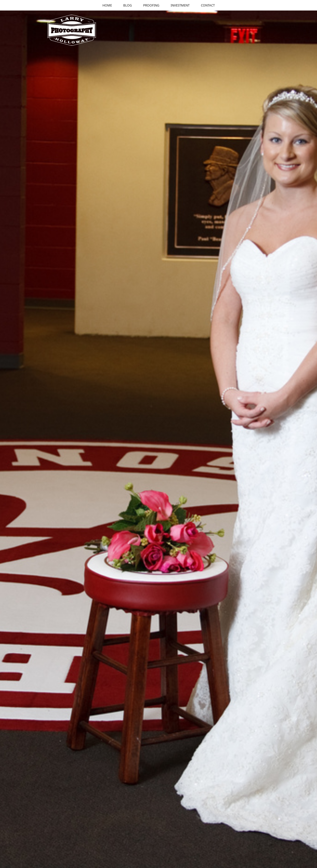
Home (107, 5)
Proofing (151, 5)
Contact (208, 5)
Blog (128, 5)
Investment (180, 5)
